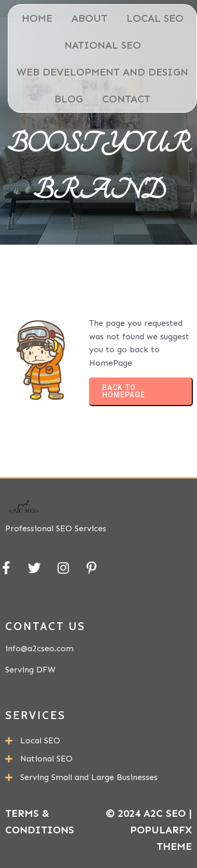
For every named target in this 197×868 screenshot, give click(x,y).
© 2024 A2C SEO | (149, 813)
